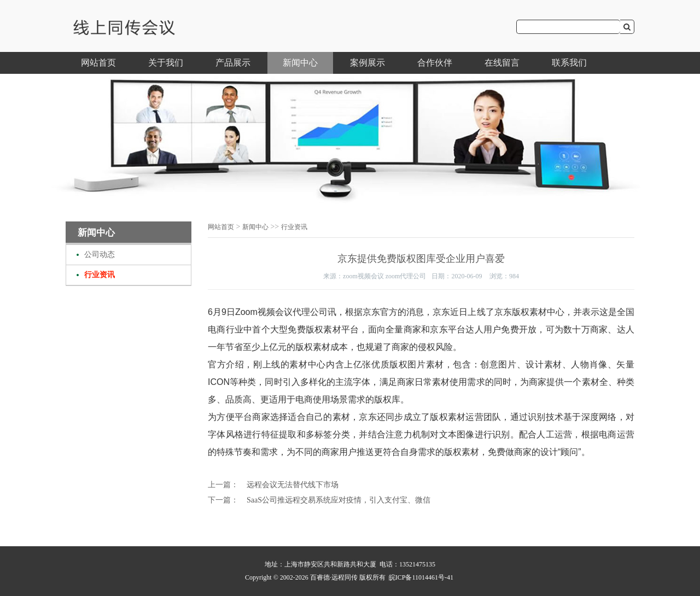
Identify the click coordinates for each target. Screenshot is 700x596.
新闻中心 (300, 63)
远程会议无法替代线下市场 (293, 485)
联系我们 (569, 63)
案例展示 (367, 63)
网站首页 (98, 63)
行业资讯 (100, 275)
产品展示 (233, 63)
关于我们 (166, 63)
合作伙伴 (435, 63)
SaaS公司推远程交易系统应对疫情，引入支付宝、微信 (339, 500)
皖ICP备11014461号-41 (421, 577)
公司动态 (100, 255)
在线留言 (502, 63)
